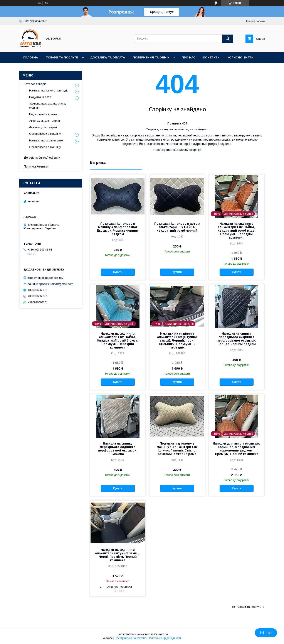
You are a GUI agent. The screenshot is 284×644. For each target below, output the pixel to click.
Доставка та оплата (108, 57)
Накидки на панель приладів (49, 90)
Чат (266, 633)
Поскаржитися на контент (130, 638)
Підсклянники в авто (43, 114)
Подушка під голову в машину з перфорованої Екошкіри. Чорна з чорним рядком (118, 229)
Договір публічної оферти (42, 158)
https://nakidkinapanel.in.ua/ (45, 278)
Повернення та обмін (151, 57)
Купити (118, 272)
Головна (31, 57)
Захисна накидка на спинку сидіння (48, 105)
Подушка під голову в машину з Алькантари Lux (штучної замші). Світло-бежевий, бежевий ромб (177, 449)
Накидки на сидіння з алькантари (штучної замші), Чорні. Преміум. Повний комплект (118, 555)
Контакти (211, 57)
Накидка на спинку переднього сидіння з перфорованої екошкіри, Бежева (118, 449)
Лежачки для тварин (43, 127)
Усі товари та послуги (247, 607)
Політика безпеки (36, 166)
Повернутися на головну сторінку (177, 150)
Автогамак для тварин (45, 121)
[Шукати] (228, 39)
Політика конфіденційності (164, 638)
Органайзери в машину (45, 134)
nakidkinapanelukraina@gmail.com (50, 284)
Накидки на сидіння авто (46, 140)
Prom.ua (163, 634)
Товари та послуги (62, 57)
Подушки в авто (40, 97)
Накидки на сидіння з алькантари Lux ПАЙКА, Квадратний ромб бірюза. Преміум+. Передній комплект (118, 340)
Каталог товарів (35, 84)
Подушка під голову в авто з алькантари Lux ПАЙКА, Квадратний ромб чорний (177, 227)
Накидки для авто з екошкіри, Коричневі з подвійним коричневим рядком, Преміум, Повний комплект (236, 449)
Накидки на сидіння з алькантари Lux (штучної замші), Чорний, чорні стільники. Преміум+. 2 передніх (177, 340)
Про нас (189, 57)
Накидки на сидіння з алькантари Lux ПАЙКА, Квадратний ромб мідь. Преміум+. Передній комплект (237, 231)
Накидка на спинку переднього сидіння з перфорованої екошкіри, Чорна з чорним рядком (236, 339)
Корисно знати (240, 57)
